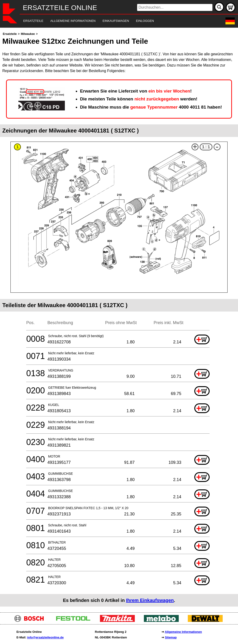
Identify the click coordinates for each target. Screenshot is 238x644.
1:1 (206, 147)
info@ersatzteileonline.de (45, 637)
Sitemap (171, 637)
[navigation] (113, 21)
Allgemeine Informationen (183, 632)
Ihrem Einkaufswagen (150, 600)
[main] (119, 319)
